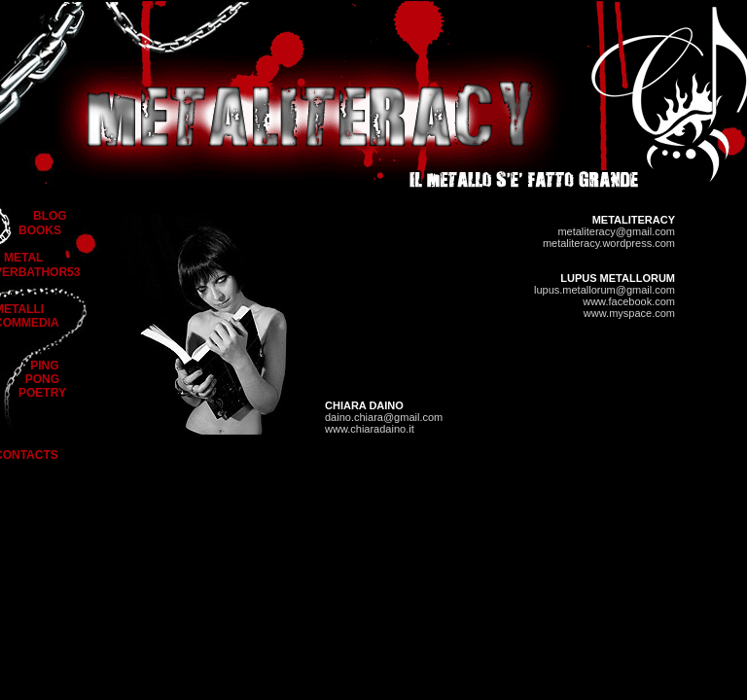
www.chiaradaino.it (370, 429)
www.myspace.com (629, 313)
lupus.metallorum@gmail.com (605, 290)
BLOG (50, 216)
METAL (23, 258)
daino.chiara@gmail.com (384, 417)
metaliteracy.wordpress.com (609, 243)
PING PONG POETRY (42, 379)
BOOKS (40, 230)
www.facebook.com (629, 301)
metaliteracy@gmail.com (616, 231)
